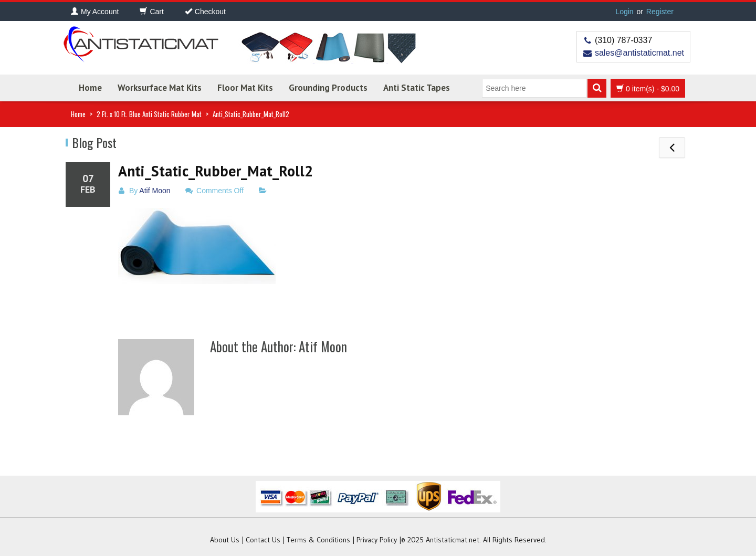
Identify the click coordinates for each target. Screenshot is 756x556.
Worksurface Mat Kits (160, 88)
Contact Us (263, 540)
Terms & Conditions (318, 540)
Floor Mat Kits (245, 88)
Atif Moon (155, 191)
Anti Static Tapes (417, 88)
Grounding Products (328, 88)
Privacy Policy (377, 540)
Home (90, 88)
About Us (225, 540)
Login (624, 12)
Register (660, 12)
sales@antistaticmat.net (639, 53)
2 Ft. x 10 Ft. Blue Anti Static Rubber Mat (149, 114)
